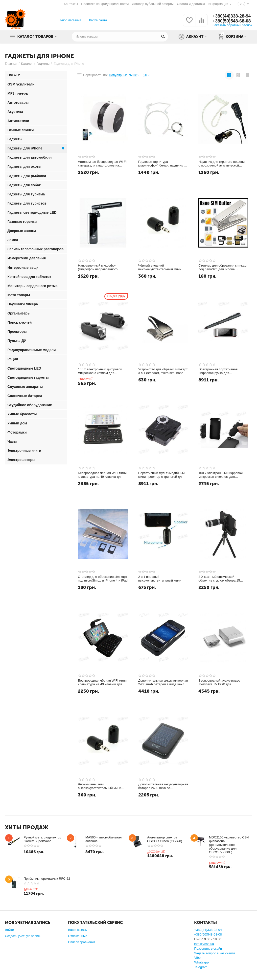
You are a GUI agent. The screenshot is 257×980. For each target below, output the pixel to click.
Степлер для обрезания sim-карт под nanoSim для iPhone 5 (223, 267)
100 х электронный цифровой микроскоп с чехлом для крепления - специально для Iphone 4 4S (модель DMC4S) (100, 371)
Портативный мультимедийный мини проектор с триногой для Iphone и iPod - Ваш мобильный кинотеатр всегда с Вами (162, 475)
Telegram (201, 967)
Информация (218, 4)
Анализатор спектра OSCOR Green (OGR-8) (165, 839)
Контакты (71, 4)
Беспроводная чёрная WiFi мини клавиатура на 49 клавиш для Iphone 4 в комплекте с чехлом (102, 683)
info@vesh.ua (204, 944)
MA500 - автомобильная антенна (103, 839)
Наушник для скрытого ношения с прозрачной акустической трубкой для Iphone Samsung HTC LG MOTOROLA (222, 164)
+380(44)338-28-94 (232, 16)
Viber (198, 958)
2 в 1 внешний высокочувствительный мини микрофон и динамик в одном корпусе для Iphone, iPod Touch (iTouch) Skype (162, 579)
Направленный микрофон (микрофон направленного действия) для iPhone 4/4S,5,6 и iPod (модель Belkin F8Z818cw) (102, 268)
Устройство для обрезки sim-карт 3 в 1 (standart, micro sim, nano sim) (163, 371)
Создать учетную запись (23, 936)
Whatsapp (201, 962)
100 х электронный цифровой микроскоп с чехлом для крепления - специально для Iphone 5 (221, 475)
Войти (9, 930)
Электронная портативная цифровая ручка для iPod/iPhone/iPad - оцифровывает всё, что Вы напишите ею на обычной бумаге (223, 371)
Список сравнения (82, 942)
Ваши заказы (78, 930)
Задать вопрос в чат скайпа (215, 953)
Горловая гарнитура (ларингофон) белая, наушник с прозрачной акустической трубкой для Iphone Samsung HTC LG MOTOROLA (162, 164)
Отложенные (78, 936)
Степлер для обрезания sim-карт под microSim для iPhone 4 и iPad (103, 579)
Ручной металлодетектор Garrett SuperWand (43, 839)
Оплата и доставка (191, 4)
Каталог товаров (35, 37)
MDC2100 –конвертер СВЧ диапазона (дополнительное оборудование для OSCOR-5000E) (229, 845)
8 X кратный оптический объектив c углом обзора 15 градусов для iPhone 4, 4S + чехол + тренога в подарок (219, 579)
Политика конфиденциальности (105, 4)
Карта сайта (98, 20)
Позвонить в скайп (208, 949)
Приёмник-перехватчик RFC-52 (47, 879)
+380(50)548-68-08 (232, 21)
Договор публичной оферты (153, 4)
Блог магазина (71, 20)
